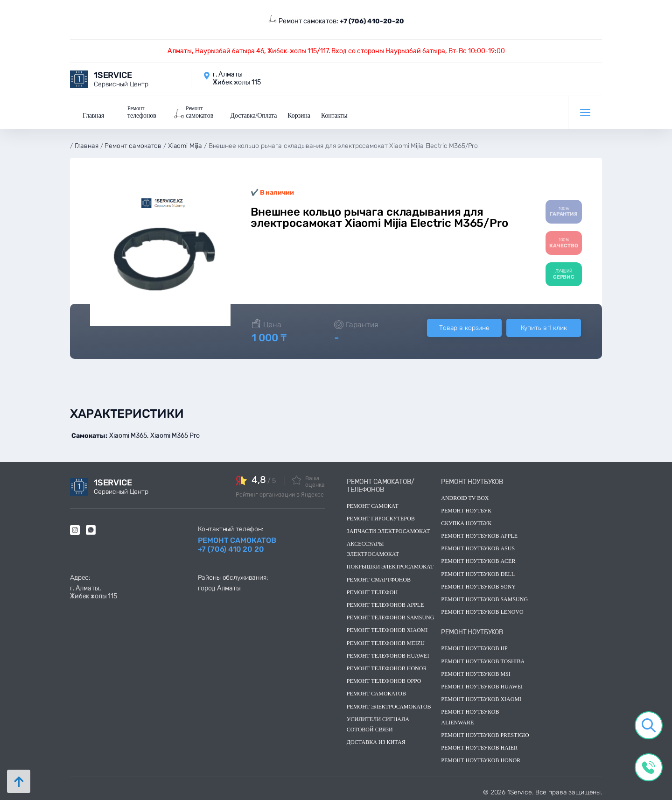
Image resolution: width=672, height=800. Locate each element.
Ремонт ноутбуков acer (478, 560)
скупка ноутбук (466, 521)
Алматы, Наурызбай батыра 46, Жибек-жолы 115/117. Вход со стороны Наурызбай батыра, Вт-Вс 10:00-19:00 (336, 51)
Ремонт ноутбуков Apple (479, 534)
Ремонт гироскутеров (381, 517)
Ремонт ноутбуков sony (478, 585)
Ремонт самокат (373, 504)
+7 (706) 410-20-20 (372, 21)
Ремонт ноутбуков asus (478, 547)
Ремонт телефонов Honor (387, 667)
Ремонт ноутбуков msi (476, 672)
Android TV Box (465, 496)
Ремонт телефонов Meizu (386, 641)
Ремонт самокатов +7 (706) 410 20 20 (237, 543)
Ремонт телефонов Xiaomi (387, 628)
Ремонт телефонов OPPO (384, 679)
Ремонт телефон (372, 590)
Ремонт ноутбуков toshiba (483, 660)
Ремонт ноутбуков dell (478, 572)
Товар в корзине (464, 326)
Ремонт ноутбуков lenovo (482, 610)
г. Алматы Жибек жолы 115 (237, 78)
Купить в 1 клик (544, 326)
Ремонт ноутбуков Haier (479, 746)
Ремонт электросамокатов (389, 705)
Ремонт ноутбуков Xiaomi (481, 697)
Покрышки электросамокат (390, 565)
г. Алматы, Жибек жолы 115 (94, 590)
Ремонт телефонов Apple (385, 603)
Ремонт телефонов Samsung (391, 616)
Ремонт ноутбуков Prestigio (485, 733)
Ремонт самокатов (376, 692)
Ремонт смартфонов (379, 578)
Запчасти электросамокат (388, 529)
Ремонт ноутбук (466, 509)
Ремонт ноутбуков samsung (484, 597)
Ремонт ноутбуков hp (474, 646)
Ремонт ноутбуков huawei (482, 685)
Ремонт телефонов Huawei (388, 654)
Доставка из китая (376, 740)
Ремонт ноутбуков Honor (481, 758)
